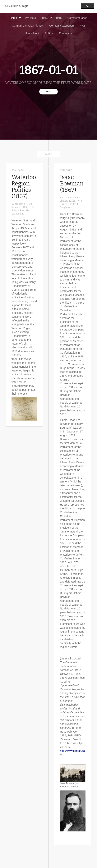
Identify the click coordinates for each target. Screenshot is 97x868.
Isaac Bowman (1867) (72, 184)
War (83, 26)
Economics (66, 33)
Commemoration (77, 18)
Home (15, 18)
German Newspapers (62, 26)
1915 (59, 18)
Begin (48, 91)
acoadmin (20, 204)
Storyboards (18, 214)
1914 (47, 18)
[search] (40, 6)
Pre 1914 (30, 18)
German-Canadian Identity (28, 26)
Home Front (32, 33)
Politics (49, 33)
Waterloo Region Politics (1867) (24, 187)
